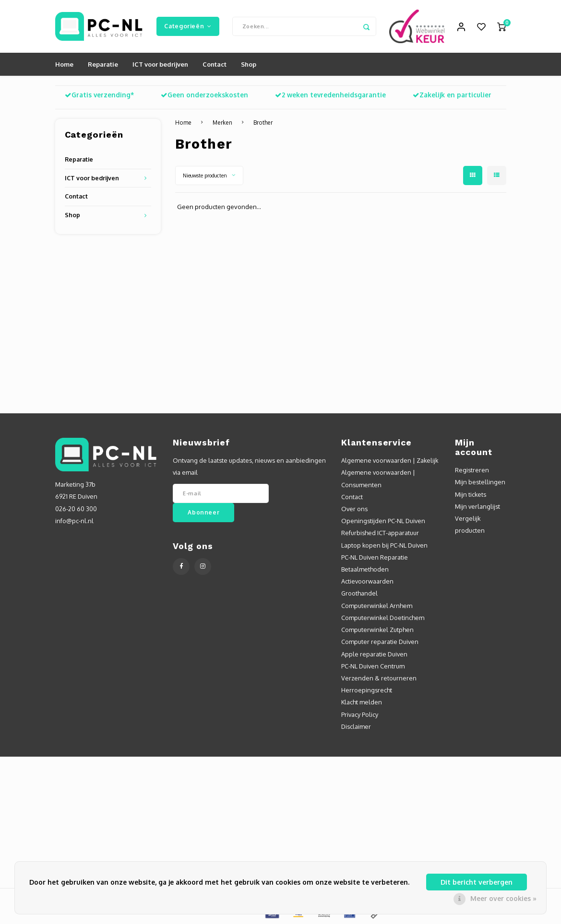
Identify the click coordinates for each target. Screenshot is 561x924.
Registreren (472, 470)
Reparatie (103, 64)
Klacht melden (362, 702)
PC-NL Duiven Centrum (373, 666)
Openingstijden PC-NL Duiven (383, 521)
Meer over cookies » (503, 898)
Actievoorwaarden (367, 581)
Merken (222, 123)
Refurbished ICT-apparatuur (380, 533)
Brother (263, 123)
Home (64, 64)
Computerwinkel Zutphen (377, 630)
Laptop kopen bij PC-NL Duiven (384, 545)
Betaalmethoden (365, 569)
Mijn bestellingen (480, 482)
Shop (249, 64)
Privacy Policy (360, 714)
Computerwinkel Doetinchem (383, 618)
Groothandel (359, 593)
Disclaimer (356, 726)
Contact (215, 64)
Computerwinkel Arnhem (377, 606)
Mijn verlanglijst (477, 506)
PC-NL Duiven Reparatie (375, 557)
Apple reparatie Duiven (374, 654)
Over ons (354, 509)
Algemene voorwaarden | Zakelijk (390, 460)
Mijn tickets (471, 494)
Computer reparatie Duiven (380, 642)
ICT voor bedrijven (160, 64)
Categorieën (188, 26)
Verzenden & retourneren (379, 678)
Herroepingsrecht (367, 690)
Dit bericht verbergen (477, 882)
